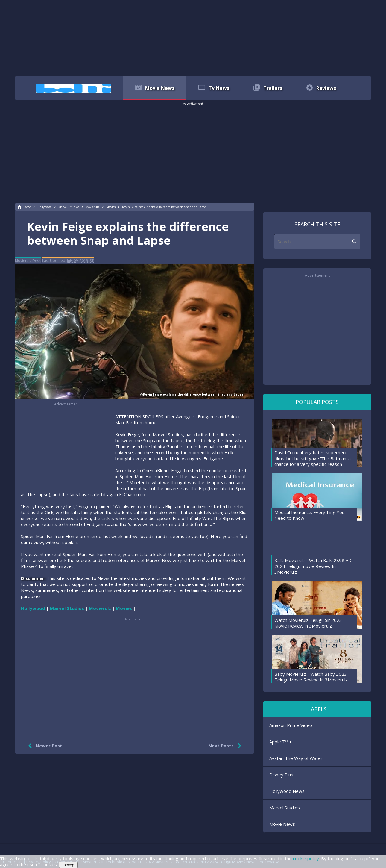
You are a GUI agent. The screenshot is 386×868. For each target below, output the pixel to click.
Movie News (282, 824)
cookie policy (306, 858)
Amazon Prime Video (291, 725)
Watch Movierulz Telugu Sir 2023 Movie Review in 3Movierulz (308, 623)
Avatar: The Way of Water (296, 758)
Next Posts (226, 746)
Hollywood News (287, 791)
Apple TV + (281, 742)
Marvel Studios (285, 808)
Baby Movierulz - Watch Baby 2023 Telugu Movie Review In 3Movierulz (311, 677)
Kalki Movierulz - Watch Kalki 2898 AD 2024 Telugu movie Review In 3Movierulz (313, 566)
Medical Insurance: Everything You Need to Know (309, 515)
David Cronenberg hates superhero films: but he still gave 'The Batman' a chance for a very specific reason (313, 458)
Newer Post (44, 746)
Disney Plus (281, 775)
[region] (193, 37)
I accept (68, 865)
